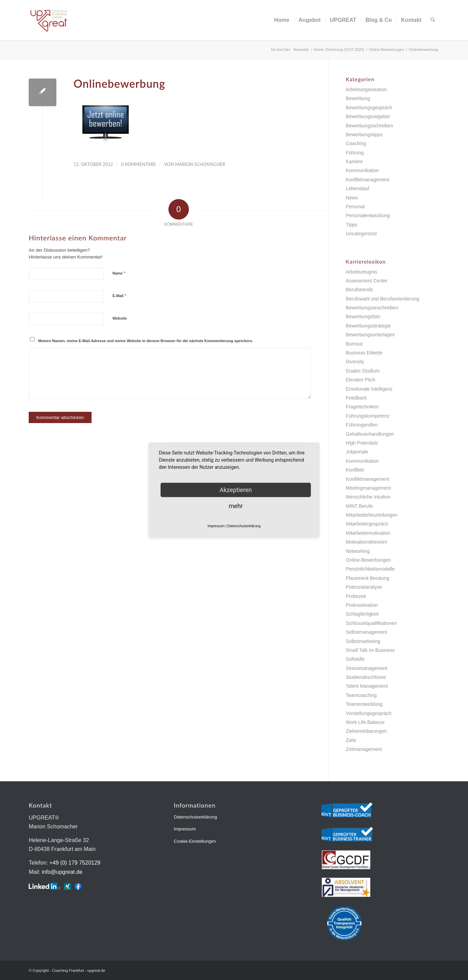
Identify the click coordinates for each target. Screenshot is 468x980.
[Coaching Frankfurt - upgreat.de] (49, 20)
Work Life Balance (365, 722)
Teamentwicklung (364, 704)
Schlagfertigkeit (362, 614)
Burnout (354, 344)
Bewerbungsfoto (363, 317)
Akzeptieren (236, 490)
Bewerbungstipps (364, 135)
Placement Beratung (367, 578)
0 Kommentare (139, 164)
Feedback (356, 398)
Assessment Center (367, 281)
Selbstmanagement (366, 632)
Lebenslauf (357, 188)
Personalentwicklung (368, 215)
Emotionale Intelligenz (369, 389)
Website (120, 318)
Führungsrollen (362, 425)
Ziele (351, 740)
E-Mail (119, 296)
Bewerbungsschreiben (369, 126)
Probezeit (356, 596)
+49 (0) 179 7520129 (75, 863)
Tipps (352, 225)
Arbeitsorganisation (366, 89)
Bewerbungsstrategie (368, 326)
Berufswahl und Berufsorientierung (382, 299)
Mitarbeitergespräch (367, 524)
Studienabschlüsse (366, 677)
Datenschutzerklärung (195, 817)
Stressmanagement (366, 668)
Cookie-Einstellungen (195, 841)
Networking (358, 551)
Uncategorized (361, 234)
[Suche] (433, 20)
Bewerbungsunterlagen (370, 335)
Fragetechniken (362, 407)
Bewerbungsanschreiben (372, 308)
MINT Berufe (359, 506)
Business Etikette (364, 353)
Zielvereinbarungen (366, 731)
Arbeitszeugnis (361, 272)
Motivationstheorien (366, 542)
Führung (355, 153)
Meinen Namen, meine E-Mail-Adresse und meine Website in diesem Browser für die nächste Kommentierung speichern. (146, 341)
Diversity (355, 362)
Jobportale (357, 452)
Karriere (354, 162)
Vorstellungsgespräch (369, 713)
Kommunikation (362, 170)
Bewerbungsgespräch (369, 108)
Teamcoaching (361, 695)
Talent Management (367, 686)
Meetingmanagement (368, 488)
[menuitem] (282, 20)
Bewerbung (358, 98)
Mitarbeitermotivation (368, 533)
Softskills (355, 659)
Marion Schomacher (200, 164)
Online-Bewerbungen (368, 560)
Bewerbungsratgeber (368, 116)
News (352, 198)
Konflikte (355, 470)
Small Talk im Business (370, 650)
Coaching (356, 143)
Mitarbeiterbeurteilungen (371, 515)
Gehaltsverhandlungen (370, 434)
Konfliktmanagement (368, 180)
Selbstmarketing (363, 641)
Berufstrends (359, 290)
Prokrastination (362, 605)
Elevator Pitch (360, 380)
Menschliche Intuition (368, 497)
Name (119, 273)
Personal (355, 207)
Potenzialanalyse (364, 587)
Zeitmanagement (364, 749)
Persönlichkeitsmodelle (370, 569)
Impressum (185, 829)
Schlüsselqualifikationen (371, 623)
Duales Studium (363, 371)
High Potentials (362, 443)
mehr (236, 506)
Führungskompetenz (368, 416)
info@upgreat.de (62, 872)
